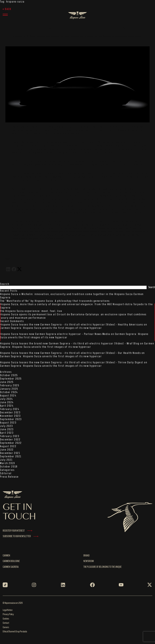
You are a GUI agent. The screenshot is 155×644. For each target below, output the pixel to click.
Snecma (100, 165)
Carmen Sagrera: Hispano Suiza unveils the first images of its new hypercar (51, 328)
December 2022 (10, 440)
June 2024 (7, 402)
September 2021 (11, 456)
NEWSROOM (89, 561)
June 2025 (7, 382)
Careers (6, 627)
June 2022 (7, 450)
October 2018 (9, 467)
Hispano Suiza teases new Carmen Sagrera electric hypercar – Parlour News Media (55, 334)
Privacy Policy (8, 614)
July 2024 (7, 399)
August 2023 (8, 423)
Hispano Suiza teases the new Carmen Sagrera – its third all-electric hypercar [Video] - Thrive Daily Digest (72, 362)
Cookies (6, 619)
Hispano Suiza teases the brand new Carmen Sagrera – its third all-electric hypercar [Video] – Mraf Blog (70, 344)
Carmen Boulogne (11, 561)
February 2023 (10, 436)
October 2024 (9, 392)
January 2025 (9, 389)
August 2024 (8, 396)
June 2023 (7, 429)
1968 (72, 165)
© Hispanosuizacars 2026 (13, 603)
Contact (6, 623)
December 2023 (10, 413)
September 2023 (11, 419)
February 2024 (10, 409)
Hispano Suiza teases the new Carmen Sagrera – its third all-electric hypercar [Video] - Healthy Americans (72, 325)
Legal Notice (8, 610)
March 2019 (8, 463)
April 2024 (7, 406)
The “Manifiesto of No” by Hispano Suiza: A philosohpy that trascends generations (55, 301)
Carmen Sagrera (11, 567)
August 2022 (8, 446)
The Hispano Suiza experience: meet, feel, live (31, 311)
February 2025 (10, 385)
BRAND (86, 556)
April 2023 (7, 433)
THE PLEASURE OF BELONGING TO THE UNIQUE (102, 567)
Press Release (9, 477)
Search (5, 284)
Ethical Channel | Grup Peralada (15, 632)
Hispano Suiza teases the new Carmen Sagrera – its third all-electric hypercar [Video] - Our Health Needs (70, 353)
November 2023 (10, 416)
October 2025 (9, 375)
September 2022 (11, 443)
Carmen (6, 556)
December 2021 (10, 453)
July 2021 (6, 460)
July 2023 (7, 426)
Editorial (6, 473)
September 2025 (11, 379)
